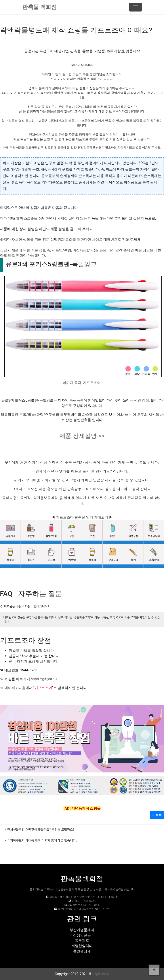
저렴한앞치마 (82, 946)
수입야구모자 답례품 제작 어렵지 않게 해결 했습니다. (42, 840)
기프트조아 (92, 383)
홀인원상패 (82, 951)
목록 (157, 815)
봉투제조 (82, 941)
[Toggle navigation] (135, 7)
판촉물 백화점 (40, 7)
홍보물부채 (50, 176)
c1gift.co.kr (101, 974)
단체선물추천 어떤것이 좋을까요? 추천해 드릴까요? (41, 829)
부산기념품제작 (82, 930)
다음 (22, 688)
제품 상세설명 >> (82, 436)
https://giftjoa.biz (44, 679)
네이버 (10, 688)
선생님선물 (82, 935)
